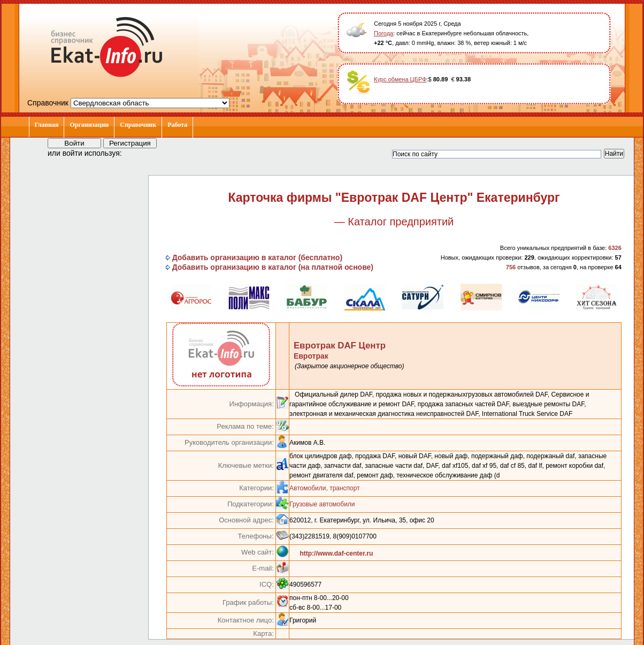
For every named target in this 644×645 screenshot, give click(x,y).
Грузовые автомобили (322, 504)
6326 (615, 248)
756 (511, 267)
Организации (89, 125)
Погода (384, 33)
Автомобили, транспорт (325, 488)
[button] (140, 153)
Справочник (138, 125)
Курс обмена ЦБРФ (400, 79)
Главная (47, 125)
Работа (177, 125)
